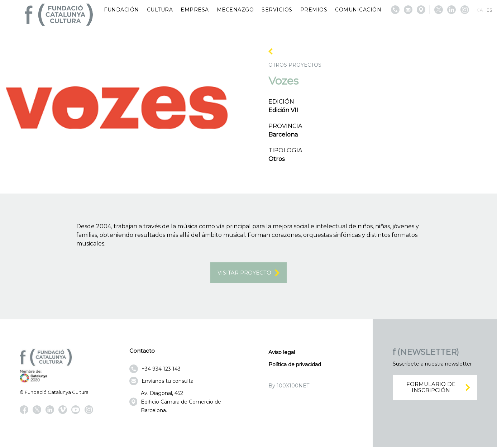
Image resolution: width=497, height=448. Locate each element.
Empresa (195, 10)
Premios (314, 10)
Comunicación (358, 10)
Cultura (160, 10)
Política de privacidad (295, 365)
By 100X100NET (289, 386)
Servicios (277, 10)
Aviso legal (282, 353)
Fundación (121, 10)
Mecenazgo (235, 10)
